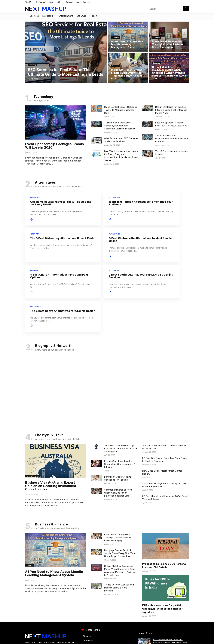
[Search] (186, 9)
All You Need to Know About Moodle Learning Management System (54, 527)
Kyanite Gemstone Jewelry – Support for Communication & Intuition (120, 418)
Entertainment (66, 16)
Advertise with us (56, 2)
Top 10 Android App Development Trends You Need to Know (171, 139)
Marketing (47, 16)
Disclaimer (87, 2)
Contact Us (41, 2)
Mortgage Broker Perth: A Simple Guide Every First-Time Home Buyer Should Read (120, 507)
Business (34, 16)
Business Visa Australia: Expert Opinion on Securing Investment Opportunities (51, 440)
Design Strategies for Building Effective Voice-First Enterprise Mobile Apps (171, 110)
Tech (94, 16)
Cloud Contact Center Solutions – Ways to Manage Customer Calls (121, 110)
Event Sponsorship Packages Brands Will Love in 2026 (54, 146)
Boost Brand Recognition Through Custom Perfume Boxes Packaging (118, 492)
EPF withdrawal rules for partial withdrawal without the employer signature (162, 563)
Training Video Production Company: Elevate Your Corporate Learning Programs (120, 126)
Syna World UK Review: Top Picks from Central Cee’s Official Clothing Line (121, 402)
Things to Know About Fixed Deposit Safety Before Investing (119, 542)
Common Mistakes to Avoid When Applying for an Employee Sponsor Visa (118, 447)
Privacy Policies (73, 2)
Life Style (81, 16)
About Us (29, 2)
